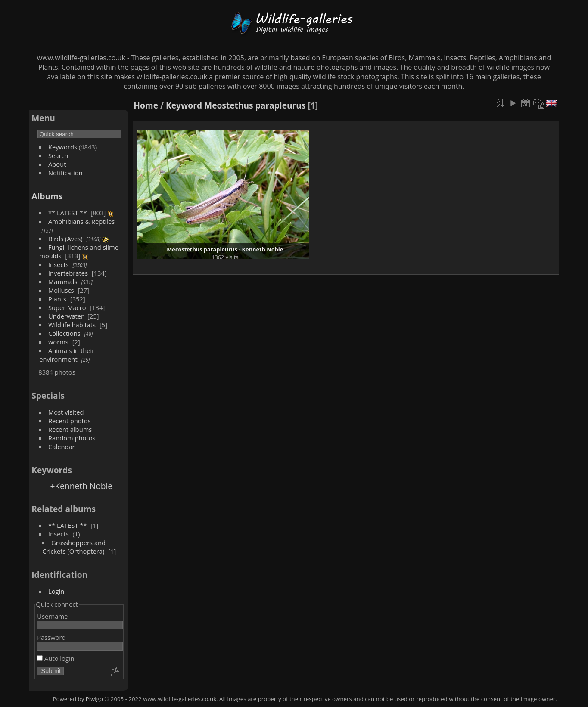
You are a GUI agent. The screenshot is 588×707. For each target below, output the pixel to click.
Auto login (56, 658)
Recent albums (70, 429)
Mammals (63, 282)
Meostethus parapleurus (255, 105)
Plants (57, 299)
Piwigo (94, 699)
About (57, 164)
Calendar (62, 447)
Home (146, 105)
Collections (64, 333)
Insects (59, 264)
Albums (47, 196)
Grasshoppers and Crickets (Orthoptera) (74, 547)
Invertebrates (68, 273)
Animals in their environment (67, 355)
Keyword (184, 105)
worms (58, 342)
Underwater (66, 316)
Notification (65, 173)
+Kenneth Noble (81, 486)
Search (58, 155)
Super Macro (67, 307)
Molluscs (61, 290)
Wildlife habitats (72, 325)
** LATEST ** (68, 213)
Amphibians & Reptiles (81, 221)
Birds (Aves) (65, 239)
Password (51, 637)
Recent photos (70, 421)
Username (52, 616)
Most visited (66, 412)
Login (56, 591)
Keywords (63, 147)
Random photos (72, 438)
